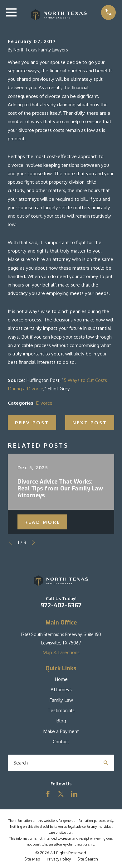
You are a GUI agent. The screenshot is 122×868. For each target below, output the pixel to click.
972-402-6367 (61, 605)
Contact (61, 741)
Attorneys (61, 689)
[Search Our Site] (106, 763)
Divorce (44, 403)
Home (61, 679)
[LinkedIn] (74, 794)
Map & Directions (61, 652)
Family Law (61, 700)
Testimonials (61, 710)
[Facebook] (48, 794)
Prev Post (32, 422)
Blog (61, 721)
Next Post (90, 422)
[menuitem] (32, 859)
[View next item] (34, 542)
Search (21, 763)
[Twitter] (61, 794)
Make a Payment (61, 731)
